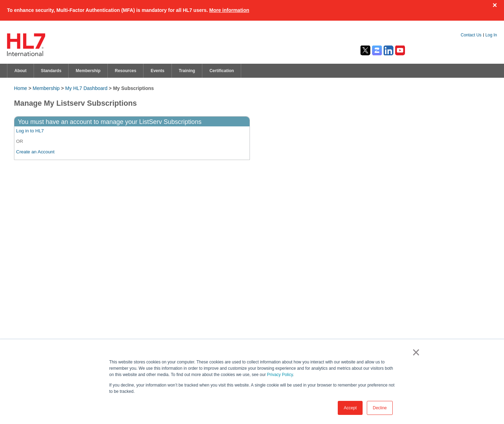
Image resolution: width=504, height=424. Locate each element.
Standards (51, 71)
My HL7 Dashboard (86, 88)
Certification (222, 71)
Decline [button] (380, 408)
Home (20, 88)
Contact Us (471, 35)
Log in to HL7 (30, 131)
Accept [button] (350, 408)
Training (187, 71)
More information (229, 10)
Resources (125, 71)
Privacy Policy (280, 375)
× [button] (415, 352)
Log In (491, 35)
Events (157, 71)
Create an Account (35, 152)
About (20, 71)
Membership (88, 71)
